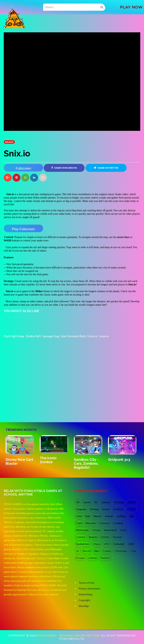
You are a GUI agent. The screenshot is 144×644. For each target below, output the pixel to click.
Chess (97, 544)
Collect (132, 502)
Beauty (93, 537)
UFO (107, 544)
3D (78, 502)
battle (87, 502)
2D (96, 502)
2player (106, 502)
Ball (88, 516)
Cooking (118, 523)
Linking (93, 558)
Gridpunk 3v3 (119, 460)
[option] (21, 451)
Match (97, 516)
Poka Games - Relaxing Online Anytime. (69, 635)
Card (79, 523)
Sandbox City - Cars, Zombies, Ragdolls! (86, 463)
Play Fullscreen (23, 229)
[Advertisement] (32, 406)
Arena (106, 509)
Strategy (119, 502)
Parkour (105, 558)
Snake (9, 142)
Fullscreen (23, 168)
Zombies (118, 509)
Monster (91, 523)
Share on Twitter (106, 168)
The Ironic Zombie (48, 460)
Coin (133, 551)
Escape (81, 558)
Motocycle (82, 530)
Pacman (117, 537)
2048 (131, 544)
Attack (96, 530)
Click (79, 516)
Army (123, 530)
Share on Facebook (64, 168)
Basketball (110, 530)
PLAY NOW (131, 7)
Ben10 (87, 551)
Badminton (83, 544)
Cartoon (104, 523)
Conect (81, 537)
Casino (107, 551)
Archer (105, 537)
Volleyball (119, 544)
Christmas (121, 551)
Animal (109, 516)
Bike (97, 551)
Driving (94, 509)
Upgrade (81, 509)
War (132, 516)
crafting (121, 516)
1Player (131, 509)
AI (78, 551)
